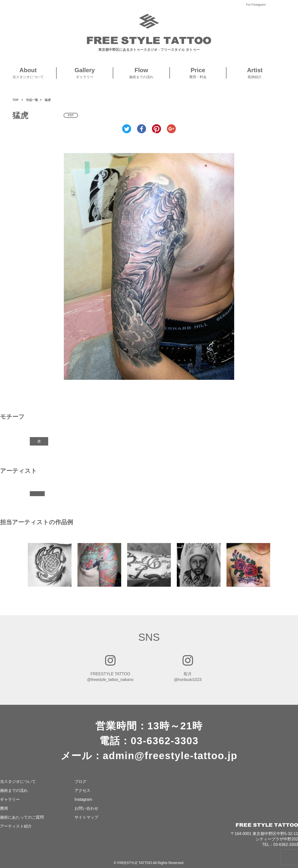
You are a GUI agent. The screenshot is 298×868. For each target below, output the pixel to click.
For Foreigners (256, 5)
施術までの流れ (14, 790)
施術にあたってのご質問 (22, 817)
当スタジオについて (18, 782)
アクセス (82, 790)
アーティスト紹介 (16, 826)
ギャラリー (10, 799)
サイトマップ (86, 817)
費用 (4, 808)
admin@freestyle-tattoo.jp (170, 756)
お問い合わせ (86, 808)
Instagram (83, 799)
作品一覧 (32, 100)
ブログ (80, 782)
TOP (15, 100)
